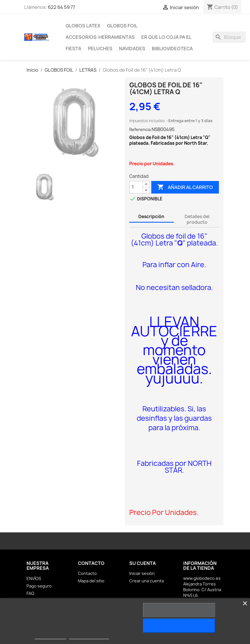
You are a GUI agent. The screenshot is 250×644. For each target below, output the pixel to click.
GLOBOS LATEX (83, 26)
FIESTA (73, 49)
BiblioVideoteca (172, 49)
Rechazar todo (179, 610)
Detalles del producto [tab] (197, 219)
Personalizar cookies (89, 636)
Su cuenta (143, 563)
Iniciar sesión (142, 573)
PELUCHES (100, 49)
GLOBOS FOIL (122, 26)
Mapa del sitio (91, 581)
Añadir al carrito (185, 187)
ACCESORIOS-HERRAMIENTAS (100, 37)
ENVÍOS (34, 578)
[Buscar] (229, 37)
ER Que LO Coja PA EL (166, 37)
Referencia (140, 129)
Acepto (179, 626)
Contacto (87, 573)
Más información (51, 636)
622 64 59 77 (62, 7)
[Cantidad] (136, 187)
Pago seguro (39, 586)
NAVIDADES (132, 49)
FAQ (30, 593)
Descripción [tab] (151, 217)
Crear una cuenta (147, 581)
